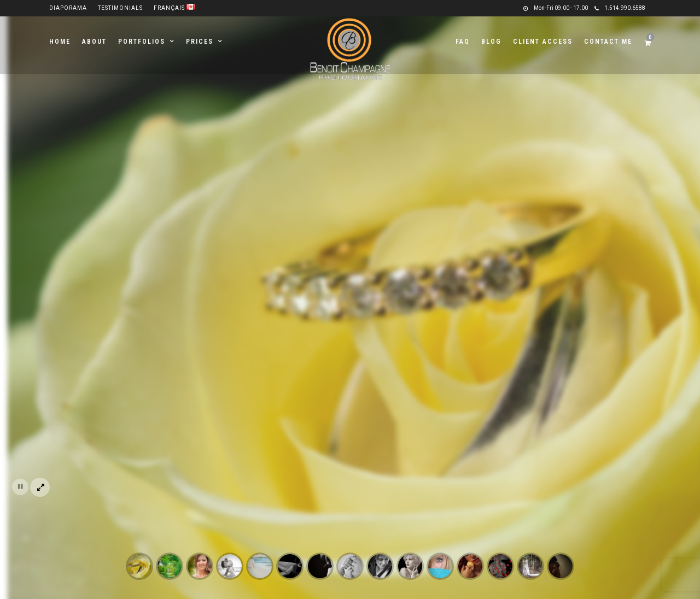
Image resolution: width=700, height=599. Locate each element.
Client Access (543, 42)
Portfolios (142, 42)
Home (60, 42)
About (94, 42)
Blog (491, 42)
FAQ (463, 42)
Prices (200, 42)
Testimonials (120, 8)
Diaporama (68, 8)
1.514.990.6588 (620, 8)
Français (174, 8)
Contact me (608, 42)
